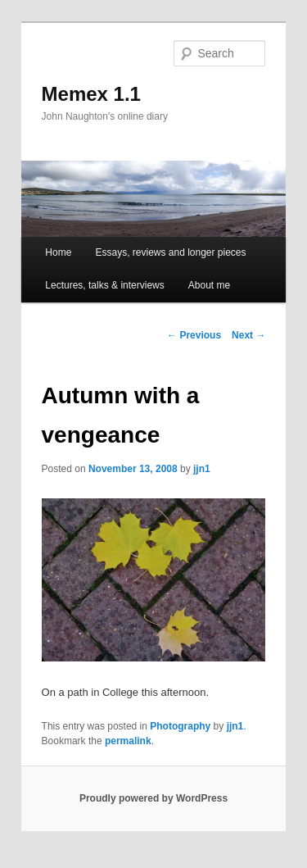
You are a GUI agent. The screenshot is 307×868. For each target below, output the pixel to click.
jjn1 (202, 469)
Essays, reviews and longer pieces (170, 252)
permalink (128, 741)
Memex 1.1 (91, 94)
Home (58, 252)
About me (209, 285)
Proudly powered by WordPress (153, 798)
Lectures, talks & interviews (104, 285)
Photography (180, 726)
